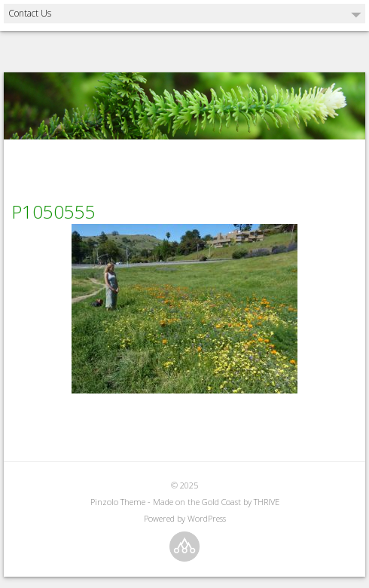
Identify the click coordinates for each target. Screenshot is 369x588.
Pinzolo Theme (118, 502)
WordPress (207, 518)
